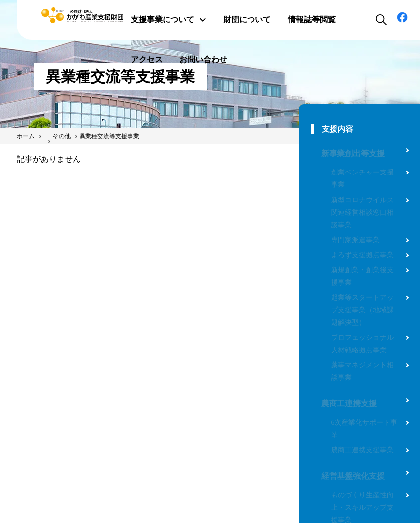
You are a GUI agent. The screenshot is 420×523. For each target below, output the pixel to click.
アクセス (147, 59)
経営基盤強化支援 (353, 476)
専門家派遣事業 (355, 240)
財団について (247, 20)
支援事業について (168, 20)
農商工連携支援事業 (362, 450)
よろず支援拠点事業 (362, 255)
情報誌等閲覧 (312, 20)
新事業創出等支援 (353, 153)
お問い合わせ (203, 59)
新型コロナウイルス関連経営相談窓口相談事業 (362, 213)
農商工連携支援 (349, 403)
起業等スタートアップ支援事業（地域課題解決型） (362, 310)
